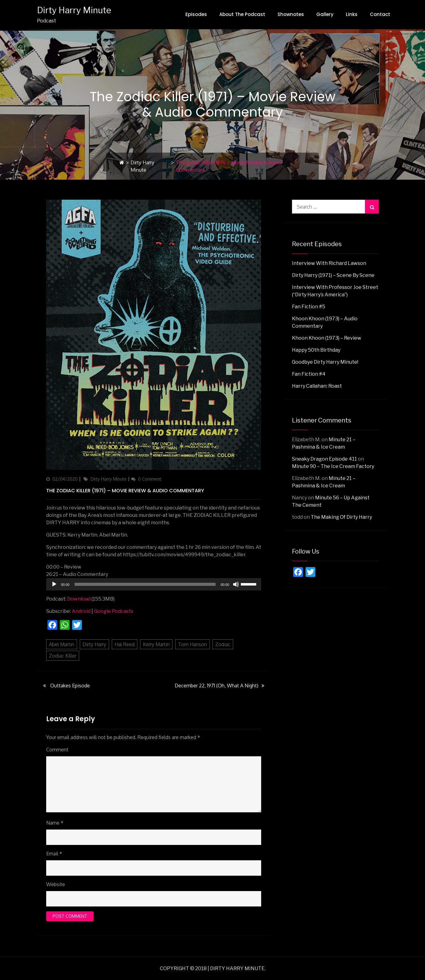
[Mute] (236, 584)
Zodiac (223, 644)
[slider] (145, 584)
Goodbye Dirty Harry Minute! (325, 362)
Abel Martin (62, 644)
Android (81, 611)
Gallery (325, 14)
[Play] (54, 584)
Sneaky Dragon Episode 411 (324, 459)
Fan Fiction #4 (309, 374)
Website (56, 884)
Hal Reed (125, 644)
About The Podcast (242, 14)
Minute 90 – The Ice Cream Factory (333, 466)
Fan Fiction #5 (309, 307)
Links (352, 14)
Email (54, 854)
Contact (380, 14)
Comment (57, 750)
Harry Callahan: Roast (317, 386)
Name (55, 823)
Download (79, 599)
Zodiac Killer (63, 656)
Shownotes (291, 14)
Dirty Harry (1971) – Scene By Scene (333, 275)
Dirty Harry (94, 644)
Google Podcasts (114, 611)
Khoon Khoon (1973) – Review (327, 338)
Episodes (196, 14)
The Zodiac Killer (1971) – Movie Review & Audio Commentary (125, 491)
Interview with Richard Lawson (329, 263)
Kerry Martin (156, 644)
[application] (154, 584)
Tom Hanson (192, 644)
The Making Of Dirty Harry (341, 517)
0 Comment (150, 479)
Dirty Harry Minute (74, 10)
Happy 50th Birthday (316, 350)
